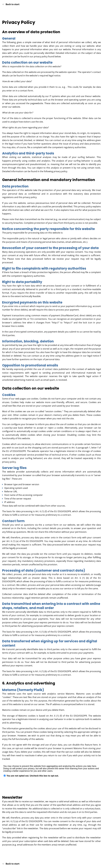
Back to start (11, 4)
